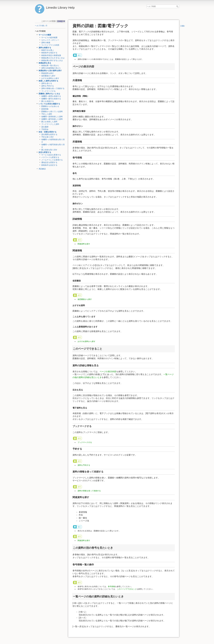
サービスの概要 (45, 35)
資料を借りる (47, 83)
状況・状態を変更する (48, 132)
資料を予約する (48, 86)
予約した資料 (47, 114)
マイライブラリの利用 (50, 45)
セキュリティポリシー (50, 40)
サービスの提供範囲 (49, 38)
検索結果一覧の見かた (50, 66)
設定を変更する (45, 152)
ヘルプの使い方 (41, 26)
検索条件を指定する (49, 53)
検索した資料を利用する (48, 81)
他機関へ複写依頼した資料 (52, 119)
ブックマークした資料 (50, 124)
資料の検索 (46, 43)
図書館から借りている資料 (52, 112)
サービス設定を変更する (51, 155)
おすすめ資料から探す (50, 78)
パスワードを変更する (50, 157)
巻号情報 (111, 587)
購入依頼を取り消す (49, 150)
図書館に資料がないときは (49, 94)
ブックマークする (48, 91)
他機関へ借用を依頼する (51, 96)
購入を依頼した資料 (49, 122)
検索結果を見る (45, 63)
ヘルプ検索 (178, 6)
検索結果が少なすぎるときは (53, 58)
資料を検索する (45, 48)
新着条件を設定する (49, 165)
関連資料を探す (48, 73)
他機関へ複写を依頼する (51, 99)
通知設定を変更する (49, 162)
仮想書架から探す (48, 76)
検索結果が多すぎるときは (52, 60)
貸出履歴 (45, 127)
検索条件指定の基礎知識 (51, 55)
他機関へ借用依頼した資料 (52, 117)
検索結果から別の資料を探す (50, 71)
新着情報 (45, 109)
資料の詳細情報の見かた (51, 68)
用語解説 (42, 169)
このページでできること (127, 589)
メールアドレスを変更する (52, 160)
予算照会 (45, 129)
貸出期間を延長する (49, 134)
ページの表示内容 (108, 372)
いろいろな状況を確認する (49, 104)
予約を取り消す (48, 137)
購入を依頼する (48, 101)
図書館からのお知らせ (50, 106)
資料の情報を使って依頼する (53, 88)
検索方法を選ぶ (48, 50)
